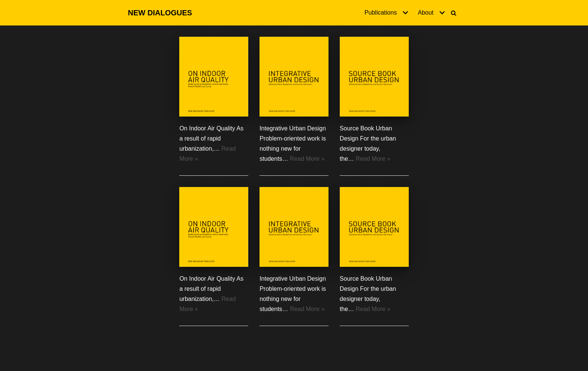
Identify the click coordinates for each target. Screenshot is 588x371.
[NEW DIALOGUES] (160, 13)
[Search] (454, 13)
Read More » (307, 159)
